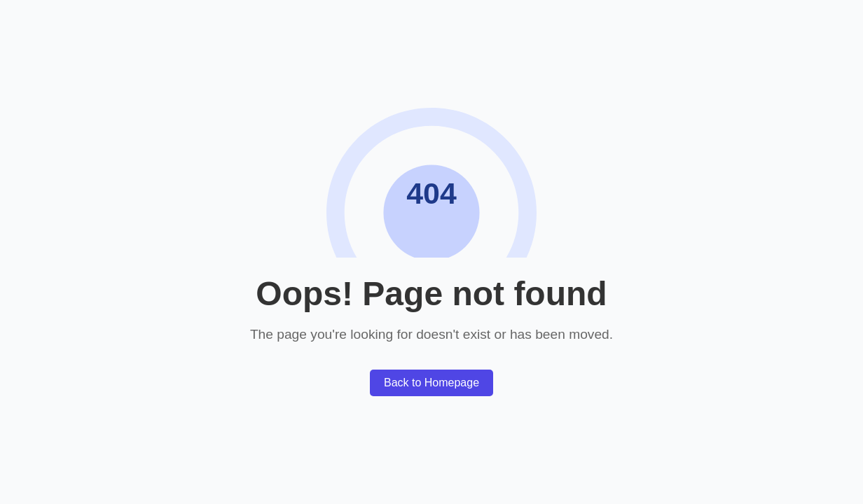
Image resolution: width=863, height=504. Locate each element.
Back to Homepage (431, 383)
